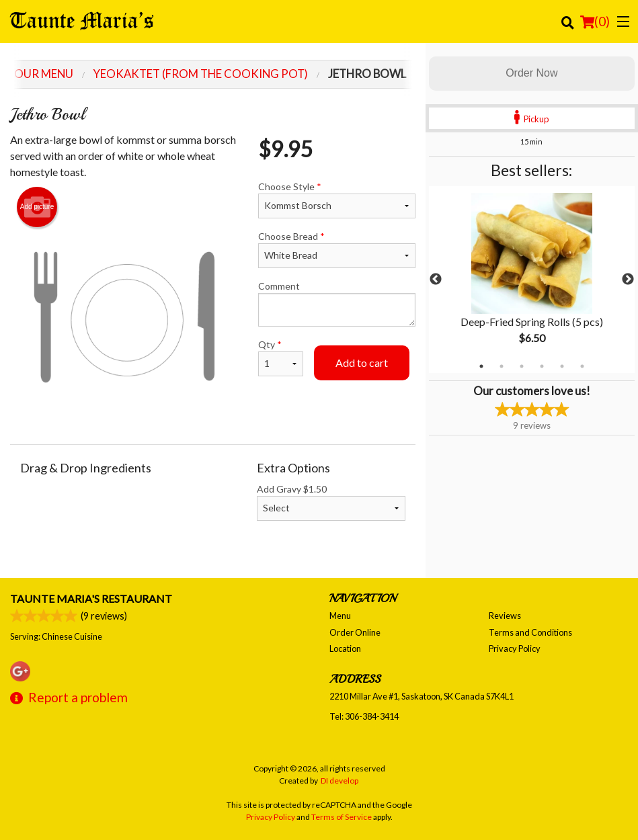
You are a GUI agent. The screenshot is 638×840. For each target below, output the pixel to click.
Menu (340, 616)
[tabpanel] (532, 280)
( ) (595, 22)
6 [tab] (582, 366)
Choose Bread (337, 249)
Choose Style (337, 200)
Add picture (37, 207)
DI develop (340, 781)
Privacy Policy (515, 648)
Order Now (531, 73)
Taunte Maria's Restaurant (91, 598)
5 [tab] (562, 366)
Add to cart (362, 363)
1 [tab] (481, 366)
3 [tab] (522, 366)
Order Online (355, 632)
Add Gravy (331, 502)
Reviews (505, 616)
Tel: (364, 716)
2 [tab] (502, 366)
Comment (337, 303)
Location (345, 648)
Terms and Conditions (530, 632)
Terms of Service (342, 817)
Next (628, 280)
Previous (436, 280)
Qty (281, 358)
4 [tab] (542, 366)
